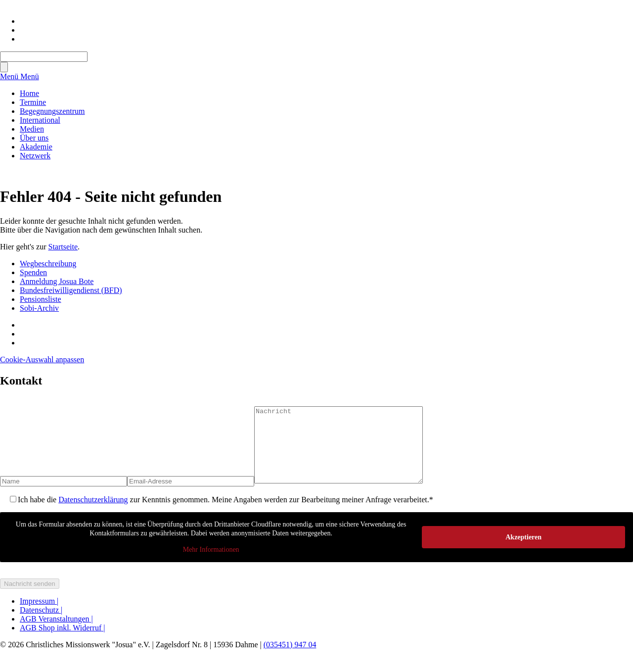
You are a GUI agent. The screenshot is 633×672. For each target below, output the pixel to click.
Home (29, 93)
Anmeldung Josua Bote (57, 281)
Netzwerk (35, 156)
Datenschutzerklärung (93, 514)
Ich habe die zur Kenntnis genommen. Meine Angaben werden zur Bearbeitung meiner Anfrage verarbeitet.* (226, 514)
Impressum (39, 616)
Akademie (36, 147)
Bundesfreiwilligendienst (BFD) (71, 290)
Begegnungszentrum (52, 111)
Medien (32, 129)
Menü (10, 76)
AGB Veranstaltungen (56, 634)
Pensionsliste (41, 299)
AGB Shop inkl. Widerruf (62, 643)
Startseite (63, 247)
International (40, 120)
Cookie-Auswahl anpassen (42, 360)
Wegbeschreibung (48, 264)
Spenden (33, 272)
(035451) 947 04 (290, 659)
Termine (33, 102)
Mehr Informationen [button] (211, 564)
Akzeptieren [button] (523, 552)
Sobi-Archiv (39, 308)
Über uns (34, 138)
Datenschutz (41, 625)
